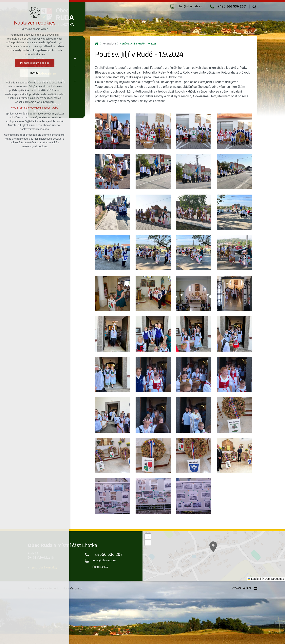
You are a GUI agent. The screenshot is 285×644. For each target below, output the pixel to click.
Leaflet (254, 579)
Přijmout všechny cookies (35, 63)
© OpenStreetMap (273, 579)
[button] (148, 537)
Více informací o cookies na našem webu (35, 108)
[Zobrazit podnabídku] (75, 58)
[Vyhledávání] (254, 7)
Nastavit (35, 73)
